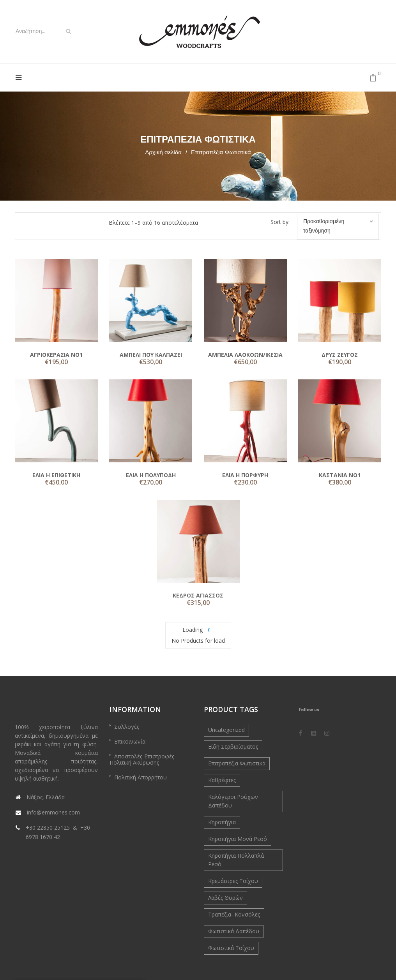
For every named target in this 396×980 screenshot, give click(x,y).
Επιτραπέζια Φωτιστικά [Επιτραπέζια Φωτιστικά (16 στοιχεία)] (237, 763)
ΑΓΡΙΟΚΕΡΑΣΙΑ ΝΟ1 (56, 355)
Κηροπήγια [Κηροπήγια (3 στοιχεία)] (222, 822)
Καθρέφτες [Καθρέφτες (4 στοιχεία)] (222, 780)
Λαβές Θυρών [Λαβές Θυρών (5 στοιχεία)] (225, 898)
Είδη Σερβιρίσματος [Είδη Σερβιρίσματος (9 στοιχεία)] (233, 746)
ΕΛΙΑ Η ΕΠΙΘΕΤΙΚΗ (56, 475)
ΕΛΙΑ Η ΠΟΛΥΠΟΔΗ (151, 475)
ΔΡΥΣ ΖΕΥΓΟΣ (340, 355)
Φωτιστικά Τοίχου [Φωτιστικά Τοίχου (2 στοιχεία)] (231, 948)
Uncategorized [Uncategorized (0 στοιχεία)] (226, 730)
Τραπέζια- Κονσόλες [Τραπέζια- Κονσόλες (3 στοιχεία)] (234, 914)
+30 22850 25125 (48, 828)
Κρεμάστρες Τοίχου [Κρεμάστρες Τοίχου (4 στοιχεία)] (233, 881)
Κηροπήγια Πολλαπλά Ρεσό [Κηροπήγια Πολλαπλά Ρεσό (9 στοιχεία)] (236, 860)
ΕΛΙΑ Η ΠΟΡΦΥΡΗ (245, 475)
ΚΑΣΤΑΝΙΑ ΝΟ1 (340, 475)
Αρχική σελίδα (163, 152)
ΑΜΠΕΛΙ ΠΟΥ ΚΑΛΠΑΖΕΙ (151, 355)
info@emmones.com (53, 812)
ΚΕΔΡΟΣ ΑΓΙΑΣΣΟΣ (198, 595)
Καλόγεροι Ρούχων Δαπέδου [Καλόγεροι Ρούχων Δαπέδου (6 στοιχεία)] (233, 801)
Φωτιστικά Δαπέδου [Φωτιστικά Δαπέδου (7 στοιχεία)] (234, 931)
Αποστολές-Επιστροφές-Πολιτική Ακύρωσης (143, 759)
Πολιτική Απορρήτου (141, 777)
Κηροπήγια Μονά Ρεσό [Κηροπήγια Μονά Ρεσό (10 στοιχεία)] (238, 839)
